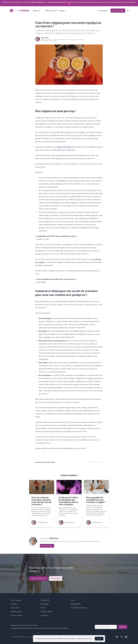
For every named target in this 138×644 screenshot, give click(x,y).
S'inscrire (123, 627)
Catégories (44, 615)
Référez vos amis (51, 11)
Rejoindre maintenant (38, 578)
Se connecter (103, 11)
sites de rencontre (64, 147)
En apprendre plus (47, 546)
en (128, 11)
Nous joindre (15, 608)
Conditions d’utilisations (79, 608)
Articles (43, 608)
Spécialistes (45, 604)
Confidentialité (75, 604)
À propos (62, 11)
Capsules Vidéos (46, 612)
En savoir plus (56, 578)
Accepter (99, 639)
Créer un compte (118, 11)
